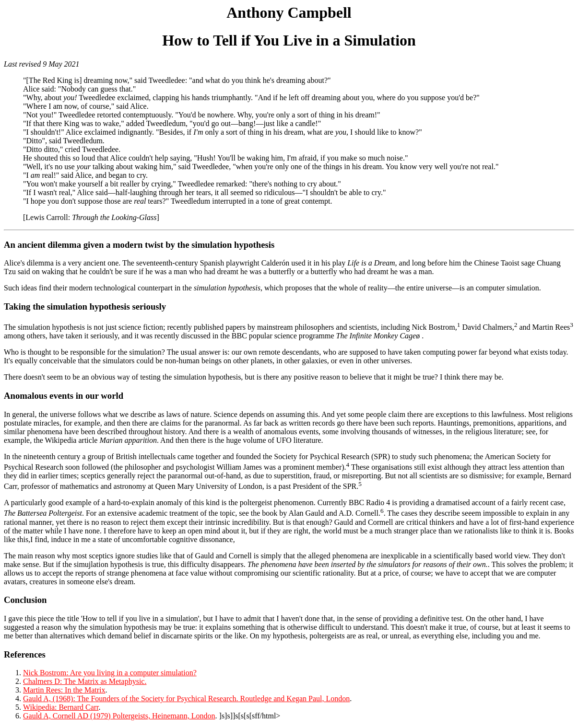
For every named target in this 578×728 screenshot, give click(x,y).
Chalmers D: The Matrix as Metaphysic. (85, 681)
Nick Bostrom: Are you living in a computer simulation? (110, 673)
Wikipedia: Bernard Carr (61, 707)
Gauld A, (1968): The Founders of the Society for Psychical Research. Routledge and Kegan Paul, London (186, 699)
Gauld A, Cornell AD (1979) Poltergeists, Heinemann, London (119, 716)
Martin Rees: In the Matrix (64, 690)
